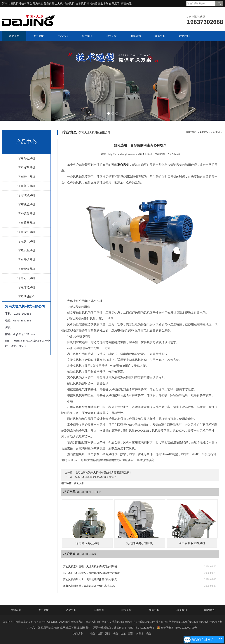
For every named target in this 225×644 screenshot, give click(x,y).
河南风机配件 (26, 296)
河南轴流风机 (26, 195)
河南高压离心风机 (87, 543)
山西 (100, 633)
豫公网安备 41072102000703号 (177, 627)
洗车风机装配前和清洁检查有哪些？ (96, 477)
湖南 (115, 633)
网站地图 (209, 610)
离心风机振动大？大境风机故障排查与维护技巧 (90, 579)
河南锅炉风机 (26, 232)
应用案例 (99, 610)
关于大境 (43, 610)
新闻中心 (205, 132)
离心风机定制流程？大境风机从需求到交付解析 (90, 567)
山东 (123, 633)
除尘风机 (57, 3)
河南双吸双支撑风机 (192, 543)
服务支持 (126, 610)
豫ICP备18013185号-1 (141, 628)
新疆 (131, 633)
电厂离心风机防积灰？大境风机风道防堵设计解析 (91, 573)
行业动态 (218, 132)
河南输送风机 (26, 204)
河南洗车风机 (26, 168)
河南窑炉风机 (26, 260)
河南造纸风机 (26, 269)
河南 (92, 633)
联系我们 (182, 610)
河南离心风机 (26, 158)
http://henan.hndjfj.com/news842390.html (130, 154)
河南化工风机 (26, 278)
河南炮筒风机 (26, 287)
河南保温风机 (26, 214)
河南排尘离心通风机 (140, 543)
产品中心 (71, 610)
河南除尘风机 (26, 177)
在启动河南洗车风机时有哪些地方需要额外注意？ (104, 473)
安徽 (149, 633)
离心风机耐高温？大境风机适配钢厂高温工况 (89, 586)
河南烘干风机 (26, 241)
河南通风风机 (26, 223)
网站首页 (191, 132)
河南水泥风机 (26, 250)
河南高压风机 (26, 186)
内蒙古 (140, 633)
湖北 (108, 633)
